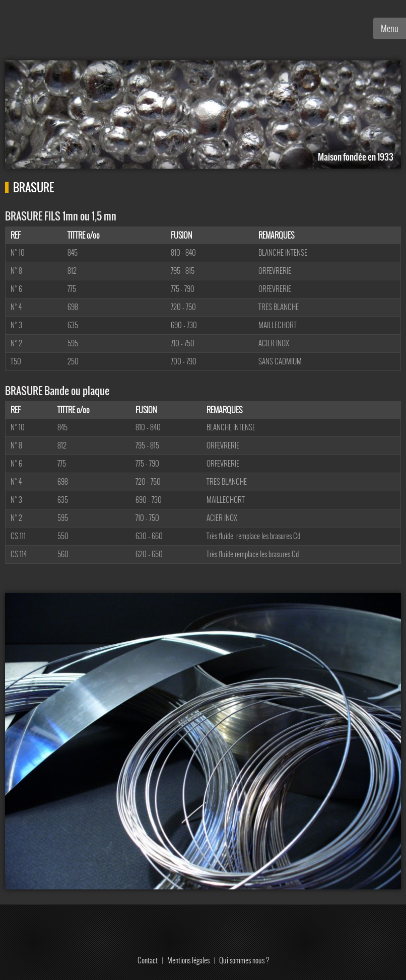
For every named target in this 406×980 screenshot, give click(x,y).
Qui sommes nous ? (244, 960)
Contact (148, 960)
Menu (390, 28)
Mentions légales (188, 960)
